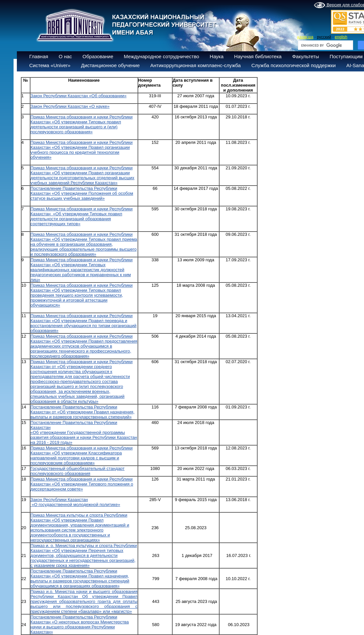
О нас (65, 56)
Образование (98, 56)
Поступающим (346, 56)
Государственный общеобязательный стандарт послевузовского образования (78, 471)
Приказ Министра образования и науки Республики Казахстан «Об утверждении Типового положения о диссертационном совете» (82, 484)
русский (324, 37)
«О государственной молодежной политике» (75, 505)
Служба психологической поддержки (293, 65)
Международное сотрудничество (162, 56)
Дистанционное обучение (110, 65)
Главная (39, 56)
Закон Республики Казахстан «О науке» (70, 106)
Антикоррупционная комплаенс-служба (195, 65)
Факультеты (306, 56)
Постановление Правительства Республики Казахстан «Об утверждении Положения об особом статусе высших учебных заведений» (82, 193)
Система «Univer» (50, 65)
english (341, 37)
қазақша (305, 37)
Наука (217, 56)
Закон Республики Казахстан (59, 500)
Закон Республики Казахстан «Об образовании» (79, 96)
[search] (325, 45)
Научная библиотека (258, 56)
